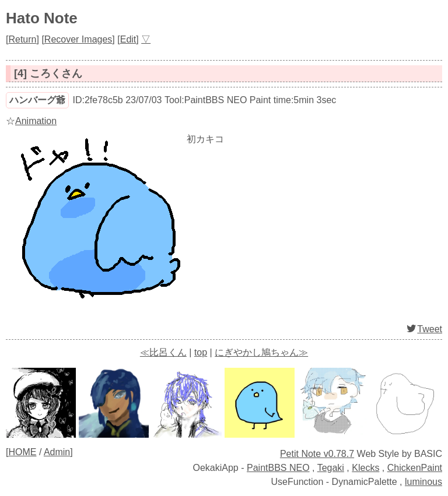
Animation (36, 121)
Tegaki (331, 468)
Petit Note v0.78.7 (317, 454)
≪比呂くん (163, 352)
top (201, 352)
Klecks (365, 468)
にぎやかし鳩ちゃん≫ (261, 352)
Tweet (424, 329)
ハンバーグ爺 (37, 100)
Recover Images (78, 39)
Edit (128, 39)
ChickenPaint (415, 468)
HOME (22, 452)
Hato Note (42, 18)
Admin (57, 452)
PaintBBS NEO (278, 468)
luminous (423, 482)
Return (22, 39)
